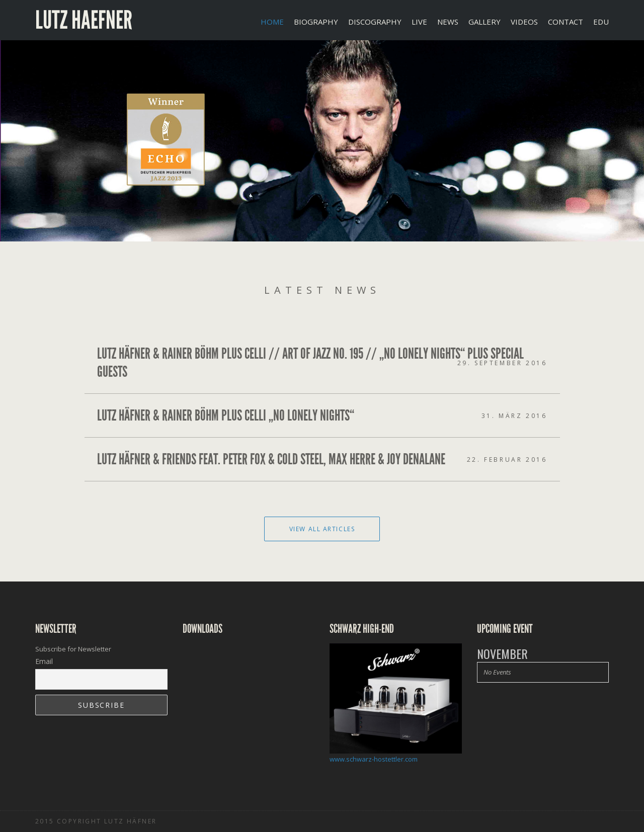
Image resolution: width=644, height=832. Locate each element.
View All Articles (322, 529)
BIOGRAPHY (316, 22)
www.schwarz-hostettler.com (374, 759)
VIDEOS (524, 22)
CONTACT (566, 22)
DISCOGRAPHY (375, 22)
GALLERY (485, 22)
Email (44, 661)
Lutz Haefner (84, 20)
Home (272, 22)
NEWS (448, 22)
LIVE (419, 22)
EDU (601, 22)
